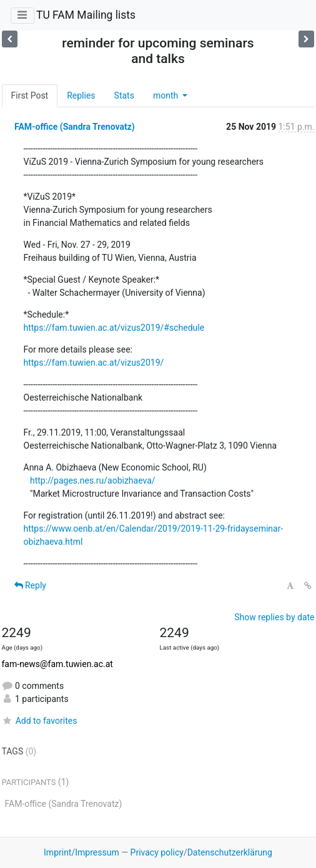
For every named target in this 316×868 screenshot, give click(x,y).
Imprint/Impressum (81, 852)
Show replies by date (274, 617)
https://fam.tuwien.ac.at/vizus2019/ (94, 363)
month (167, 95)
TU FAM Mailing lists (86, 15)
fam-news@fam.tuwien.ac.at (57, 664)
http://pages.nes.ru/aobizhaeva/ (93, 480)
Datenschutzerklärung (230, 852)
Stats (124, 95)
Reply (30, 585)
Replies (81, 95)
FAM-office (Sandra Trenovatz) (75, 127)
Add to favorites (40, 721)
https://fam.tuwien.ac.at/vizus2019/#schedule (114, 328)
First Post (30, 95)
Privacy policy (157, 852)
